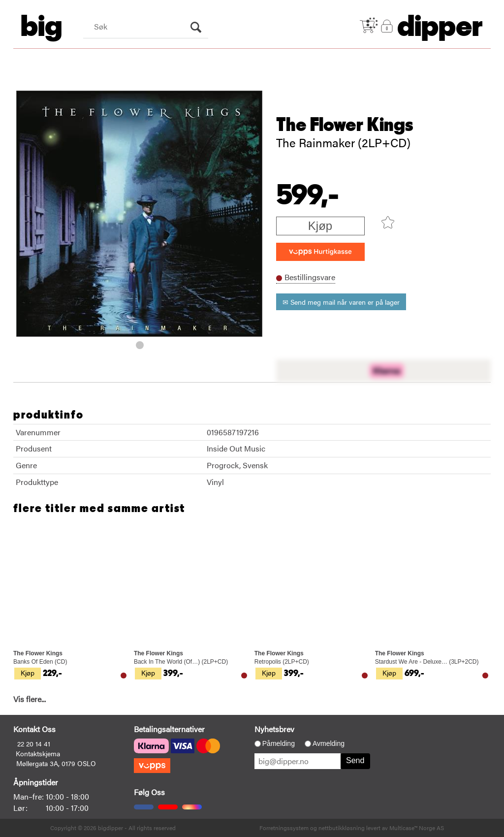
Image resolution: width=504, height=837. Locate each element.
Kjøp (320, 226)
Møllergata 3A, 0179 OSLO (56, 763)
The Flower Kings (345, 125)
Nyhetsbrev (274, 729)
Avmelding (329, 743)
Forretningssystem (284, 828)
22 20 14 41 (34, 743)
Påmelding (279, 743)
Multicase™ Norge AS (417, 828)
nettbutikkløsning (342, 828)
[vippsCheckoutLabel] (320, 252)
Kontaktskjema (38, 753)
